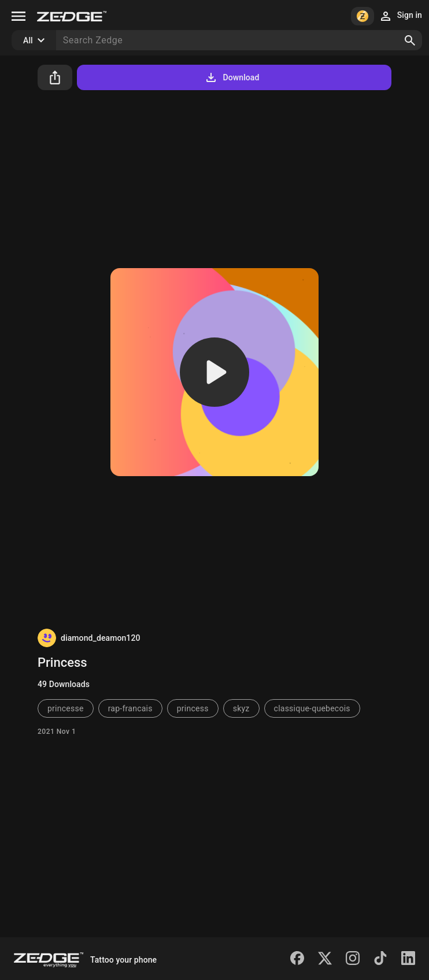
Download (232, 77)
